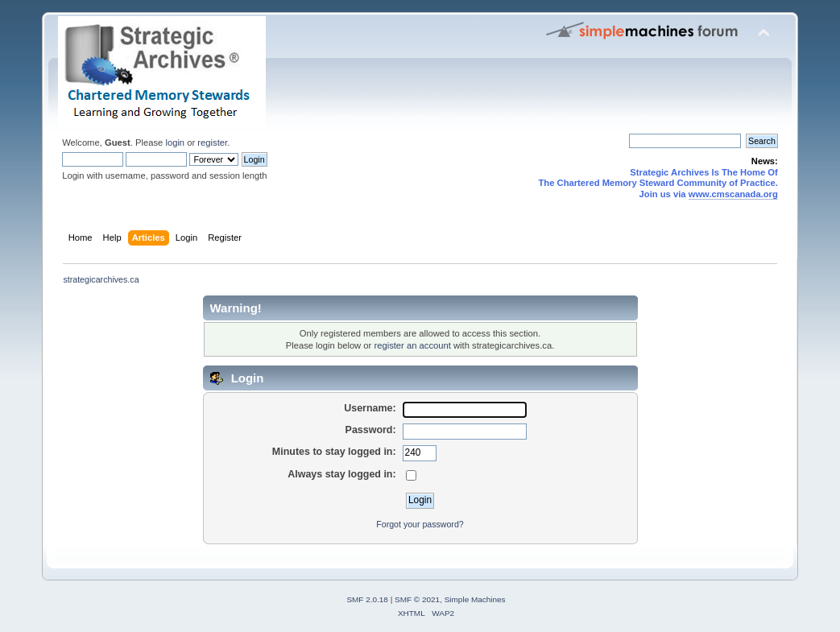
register (212, 143)
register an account (412, 345)
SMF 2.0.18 (367, 599)
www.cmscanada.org (733, 194)
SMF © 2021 (417, 599)
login (175, 143)
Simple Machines (475, 599)
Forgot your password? (420, 524)
